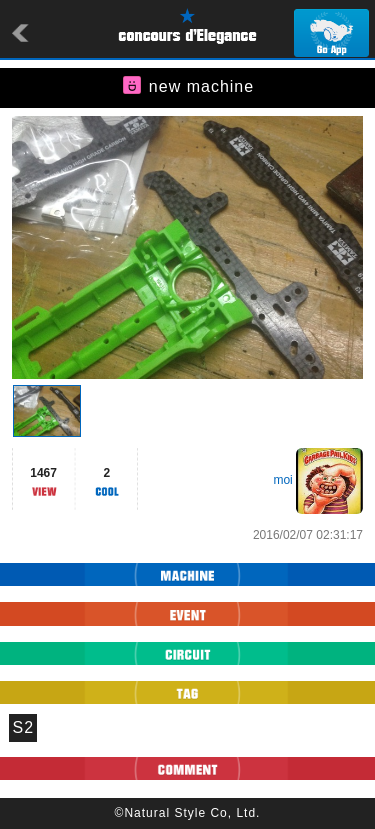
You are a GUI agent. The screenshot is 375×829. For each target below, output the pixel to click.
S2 (24, 727)
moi (282, 480)
